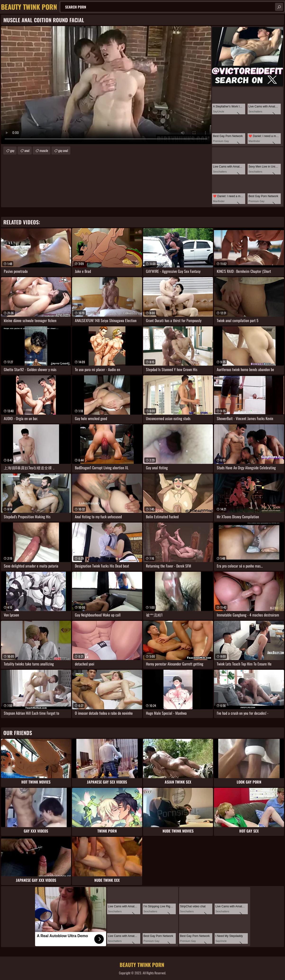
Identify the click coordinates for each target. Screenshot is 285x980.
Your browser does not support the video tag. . (106, 85)
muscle (44, 150)
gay (12, 150)
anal (27, 150)
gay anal (63, 150)
